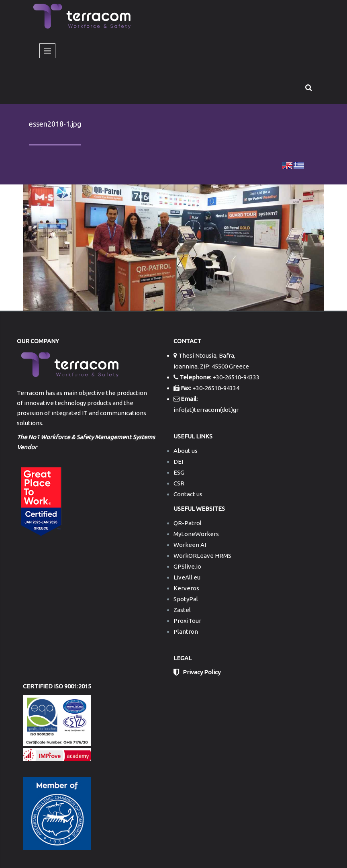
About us (186, 451)
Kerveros (186, 588)
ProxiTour (187, 621)
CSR (179, 483)
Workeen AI (190, 545)
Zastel (182, 610)
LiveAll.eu (187, 577)
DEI (178, 462)
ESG (179, 472)
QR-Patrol (188, 523)
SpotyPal (186, 599)
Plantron (186, 632)
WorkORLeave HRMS (202, 556)
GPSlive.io (187, 566)
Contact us (188, 494)
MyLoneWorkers (196, 534)
